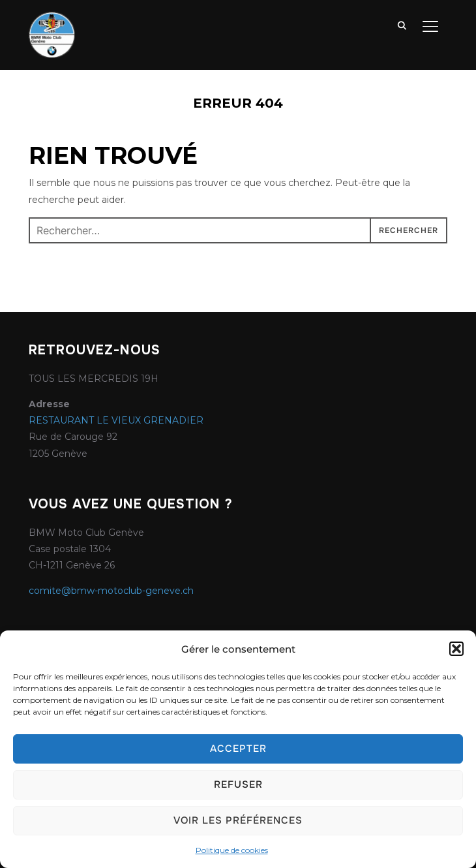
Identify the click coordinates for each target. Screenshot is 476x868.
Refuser (238, 784)
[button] (456, 649)
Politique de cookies (232, 850)
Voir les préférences (238, 820)
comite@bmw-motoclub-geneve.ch (111, 591)
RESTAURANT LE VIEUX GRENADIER (116, 420)
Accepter (238, 749)
